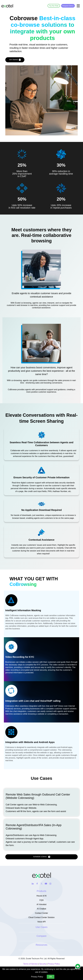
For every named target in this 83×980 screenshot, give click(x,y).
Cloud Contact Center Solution (41, 917)
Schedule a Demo (42, 857)
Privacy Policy (54, 964)
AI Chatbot (42, 909)
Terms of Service (30, 964)
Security (43, 964)
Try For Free (54, 6)
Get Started (15, 60)
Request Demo (68, 6)
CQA (41, 900)
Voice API (41, 922)
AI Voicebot (41, 904)
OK (51, 977)
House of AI (41, 896)
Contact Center (42, 913)
